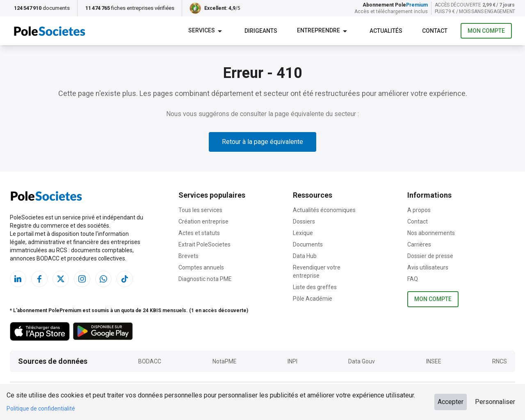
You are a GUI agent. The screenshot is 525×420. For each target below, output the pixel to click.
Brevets (188, 256)
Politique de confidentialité (41, 409)
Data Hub (305, 256)
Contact (418, 221)
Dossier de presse (430, 256)
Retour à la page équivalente (262, 142)
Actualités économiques (324, 210)
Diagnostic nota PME (205, 279)
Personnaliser (495, 402)
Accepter (451, 402)
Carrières (419, 244)
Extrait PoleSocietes (204, 244)
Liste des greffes (315, 287)
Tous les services (200, 210)
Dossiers (304, 221)
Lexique (303, 233)
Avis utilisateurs (428, 267)
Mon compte (486, 31)
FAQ (413, 279)
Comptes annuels (201, 267)
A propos (419, 210)
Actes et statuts (199, 233)
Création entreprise (203, 221)
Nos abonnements (431, 233)
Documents (308, 244)
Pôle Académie (313, 299)
